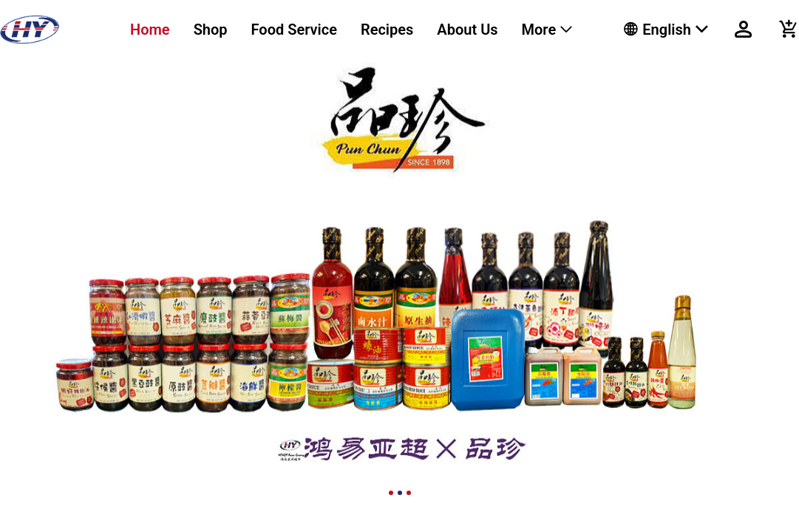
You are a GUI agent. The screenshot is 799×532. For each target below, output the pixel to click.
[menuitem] (150, 30)
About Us (467, 30)
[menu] (358, 30)
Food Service (294, 30)
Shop (211, 30)
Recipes (387, 30)
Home (150, 30)
